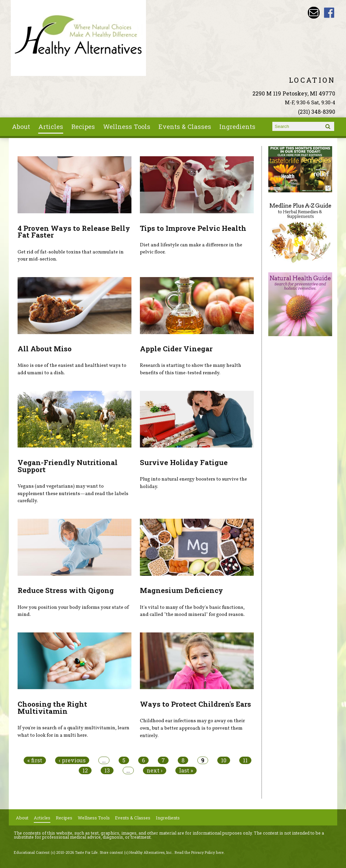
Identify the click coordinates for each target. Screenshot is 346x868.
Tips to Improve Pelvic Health (193, 228)
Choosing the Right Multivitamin (52, 708)
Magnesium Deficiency (181, 590)
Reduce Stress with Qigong (66, 590)
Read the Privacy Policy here (199, 852)
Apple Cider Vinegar (176, 349)
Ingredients (237, 127)
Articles (51, 127)
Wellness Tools (127, 127)
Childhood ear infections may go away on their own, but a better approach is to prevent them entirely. (192, 728)
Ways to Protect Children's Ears (195, 704)
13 (107, 770)
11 (245, 760)
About (21, 127)
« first (35, 760)
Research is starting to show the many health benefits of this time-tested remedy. (191, 369)
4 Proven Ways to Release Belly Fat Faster (74, 232)
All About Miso (45, 349)
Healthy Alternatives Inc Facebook (329, 13)
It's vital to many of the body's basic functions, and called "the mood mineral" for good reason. (192, 611)
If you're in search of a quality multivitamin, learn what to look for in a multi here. (73, 732)
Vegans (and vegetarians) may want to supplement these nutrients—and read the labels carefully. (73, 494)
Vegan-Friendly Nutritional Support (68, 466)
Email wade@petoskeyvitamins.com (314, 13)
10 (224, 760)
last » (186, 770)
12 (85, 770)
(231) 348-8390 (317, 112)
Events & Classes (185, 127)
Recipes (83, 127)
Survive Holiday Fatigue (184, 462)
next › (155, 770)
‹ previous (72, 760)
